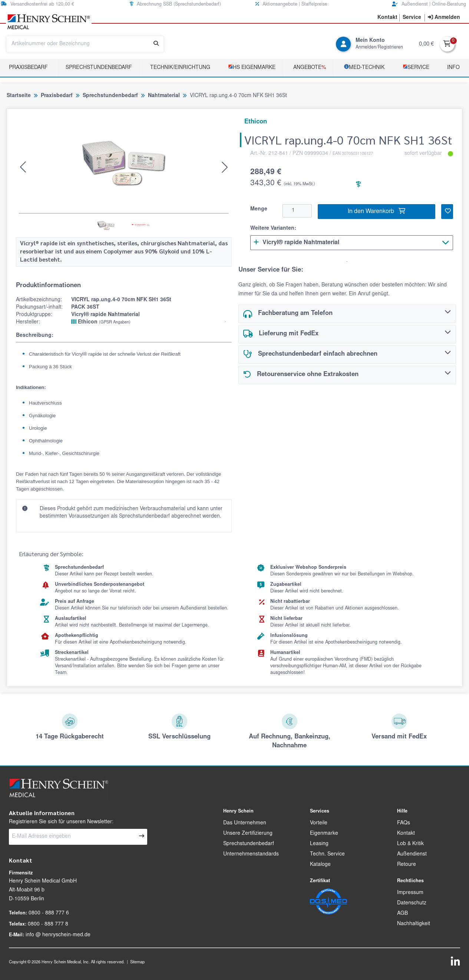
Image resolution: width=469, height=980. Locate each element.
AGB (402, 914)
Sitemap (137, 962)
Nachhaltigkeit (414, 924)
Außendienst (412, 854)
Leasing (319, 844)
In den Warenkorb (376, 211)
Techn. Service (327, 854)
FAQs (404, 823)
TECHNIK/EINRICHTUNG (180, 68)
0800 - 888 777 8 (48, 924)
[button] (387, 18)
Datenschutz (412, 903)
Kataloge (320, 865)
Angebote (310, 68)
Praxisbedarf (28, 68)
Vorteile (319, 823)
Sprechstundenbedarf (99, 68)
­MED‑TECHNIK (364, 67)
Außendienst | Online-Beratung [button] (429, 4)
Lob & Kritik (410, 844)
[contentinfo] (444, 18)
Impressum (410, 893)
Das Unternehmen (245, 823)
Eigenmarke (324, 834)
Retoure (407, 865)
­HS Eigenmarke (252, 67)
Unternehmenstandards (251, 854)
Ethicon (101, 322)
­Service (416, 67)
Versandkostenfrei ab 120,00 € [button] (37, 4)
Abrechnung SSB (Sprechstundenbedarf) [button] (175, 4)
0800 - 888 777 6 (49, 913)
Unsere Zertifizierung (248, 834)
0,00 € (426, 44)
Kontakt (406, 834)
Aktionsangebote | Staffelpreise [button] (291, 4)
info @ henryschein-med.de (58, 935)
